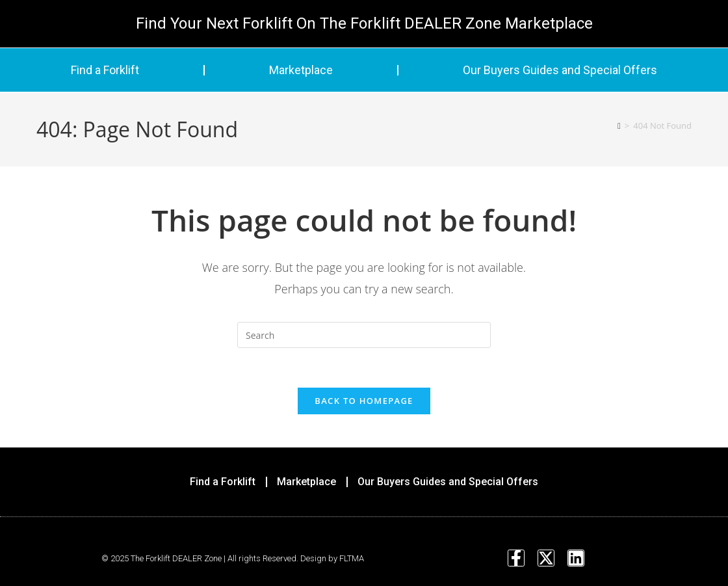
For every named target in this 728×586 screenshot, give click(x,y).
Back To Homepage (364, 401)
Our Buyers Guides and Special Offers (560, 70)
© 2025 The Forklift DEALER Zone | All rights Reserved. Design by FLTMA (233, 558)
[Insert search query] (364, 335)
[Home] (619, 126)
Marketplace (301, 70)
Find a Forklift (105, 70)
